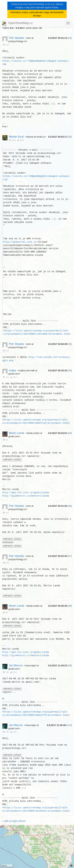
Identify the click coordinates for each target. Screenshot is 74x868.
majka (13, 370)
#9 (70, 666)
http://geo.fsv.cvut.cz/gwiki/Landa (26, 493)
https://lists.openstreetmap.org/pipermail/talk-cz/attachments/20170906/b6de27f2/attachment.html (35, 714)
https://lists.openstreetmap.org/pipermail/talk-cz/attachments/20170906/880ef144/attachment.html (35, 421)
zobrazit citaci (12, 459)
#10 (69, 725)
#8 (70, 606)
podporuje (50, 4)
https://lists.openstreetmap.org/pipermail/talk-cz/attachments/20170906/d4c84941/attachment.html (35, 810)
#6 (70, 506)
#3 (70, 344)
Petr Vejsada (16, 38)
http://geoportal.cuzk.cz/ (20, 242)
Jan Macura (16, 666)
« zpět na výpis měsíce (14, 821)
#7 (70, 556)
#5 (70, 433)
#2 (70, 137)
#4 (70, 370)
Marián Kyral (16, 137)
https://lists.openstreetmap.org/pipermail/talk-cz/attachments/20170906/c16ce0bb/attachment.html (36, 332)
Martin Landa (17, 433)
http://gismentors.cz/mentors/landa (26, 496)
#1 (70, 38)
